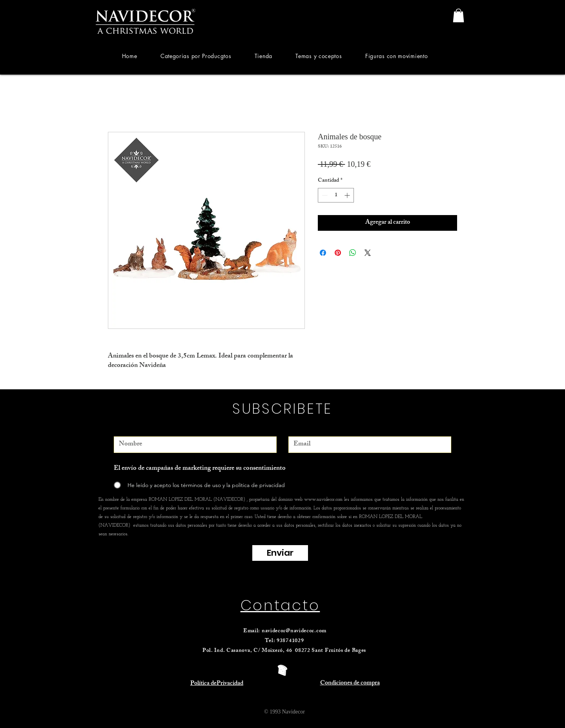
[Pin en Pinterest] (338, 253)
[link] (458, 16)
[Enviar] (280, 553)
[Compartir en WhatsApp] (353, 253)
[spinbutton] (336, 195)
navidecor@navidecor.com (294, 631)
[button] (196, 56)
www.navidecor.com (323, 500)
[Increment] (348, 195)
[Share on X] (368, 253)
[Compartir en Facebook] (323, 253)
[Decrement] (324, 195)
